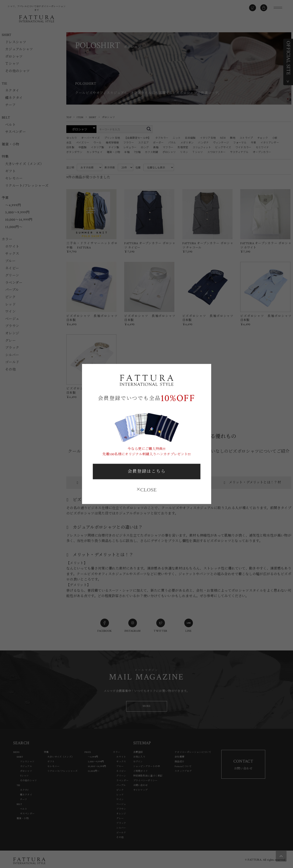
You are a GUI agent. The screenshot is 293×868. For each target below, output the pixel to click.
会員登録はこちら (147, 471)
